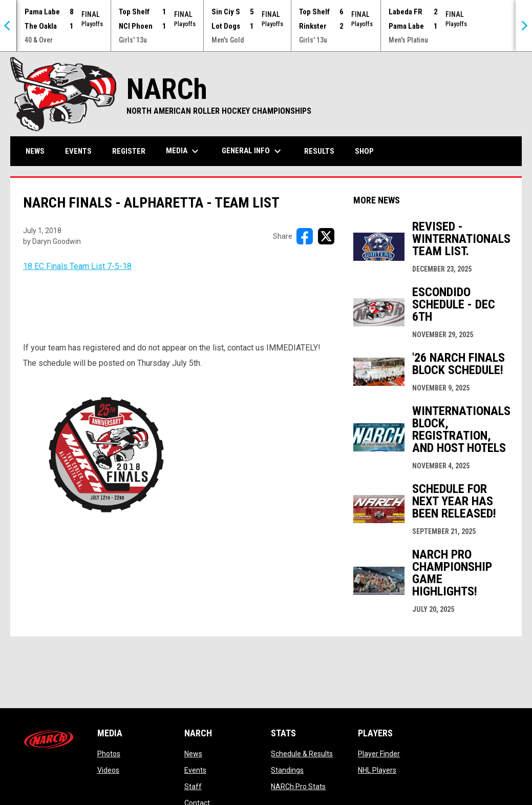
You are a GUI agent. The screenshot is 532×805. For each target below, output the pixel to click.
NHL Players (377, 770)
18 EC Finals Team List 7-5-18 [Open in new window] (77, 266)
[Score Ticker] (266, 26)
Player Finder (379, 754)
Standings (287, 770)
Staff (193, 787)
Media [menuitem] (184, 151)
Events (195, 770)
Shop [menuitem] (368, 151)
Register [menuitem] (129, 151)
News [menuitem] (35, 151)
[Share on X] (326, 236)
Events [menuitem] (78, 151)
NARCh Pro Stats (298, 787)
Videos (108, 770)
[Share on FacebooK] (305, 236)
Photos (109, 754)
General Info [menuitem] (253, 151)
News (193, 754)
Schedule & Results (302, 754)
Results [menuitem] (319, 151)
